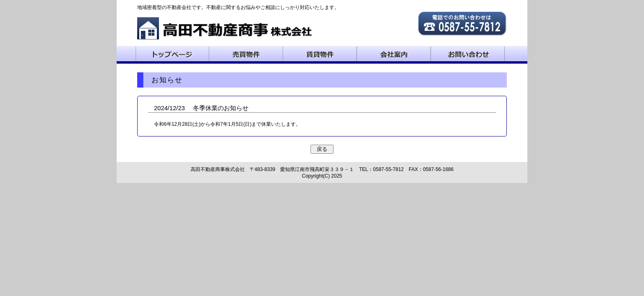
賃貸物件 (320, 54)
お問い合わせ (468, 54)
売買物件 (246, 54)
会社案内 (394, 54)
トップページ (172, 54)
